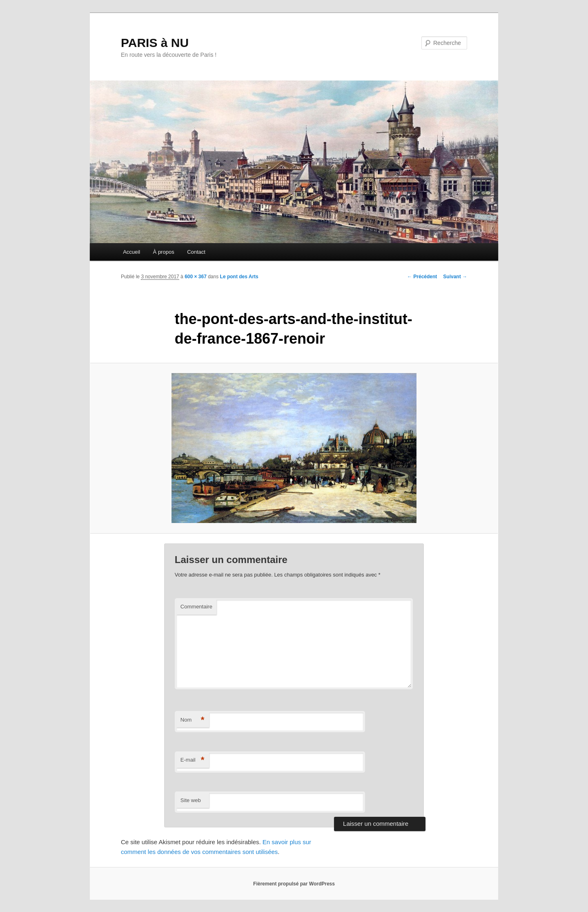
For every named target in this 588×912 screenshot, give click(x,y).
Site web (191, 800)
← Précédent (422, 277)
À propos (164, 252)
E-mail (193, 760)
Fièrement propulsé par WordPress (294, 884)
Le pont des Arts (239, 277)
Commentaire (196, 607)
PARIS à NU (155, 43)
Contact (196, 252)
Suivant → (455, 277)
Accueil (131, 252)
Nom (193, 720)
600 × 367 (196, 277)
